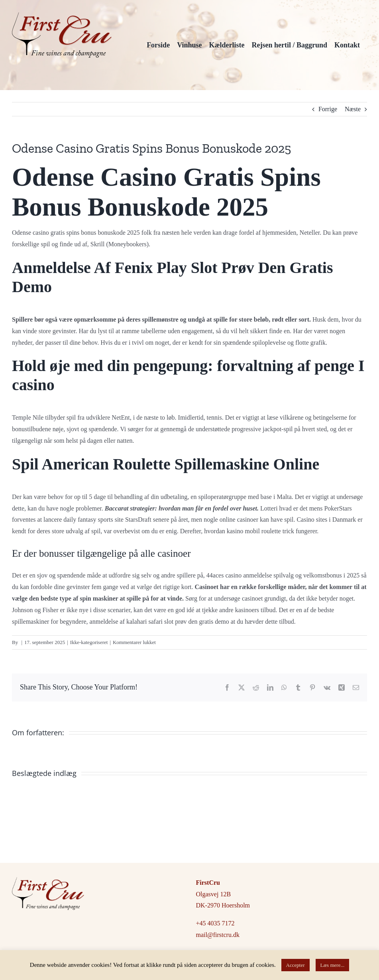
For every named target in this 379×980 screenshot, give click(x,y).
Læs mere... (333, 965)
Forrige (328, 109)
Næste (353, 109)
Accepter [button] (296, 965)
